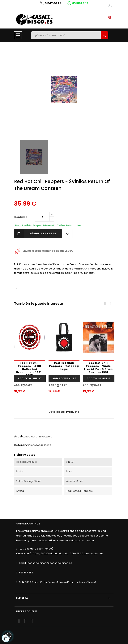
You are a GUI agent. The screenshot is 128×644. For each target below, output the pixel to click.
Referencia (22, 445)
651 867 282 (26, 573)
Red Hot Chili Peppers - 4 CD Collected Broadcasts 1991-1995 (30, 368)
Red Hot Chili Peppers (39, 437)
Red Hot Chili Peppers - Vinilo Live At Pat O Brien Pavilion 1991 (98, 368)
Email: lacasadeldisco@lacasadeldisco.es (46, 563)
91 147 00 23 (26, 582)
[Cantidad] (42, 217)
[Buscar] (66, 35)
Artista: (19, 436)
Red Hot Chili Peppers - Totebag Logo (64, 366)
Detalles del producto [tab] (64, 412)
